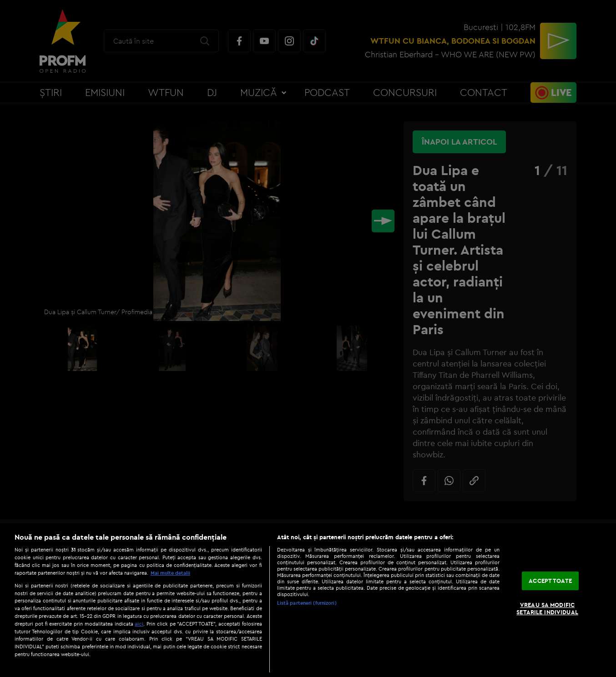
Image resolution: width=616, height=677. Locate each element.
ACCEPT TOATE (550, 581)
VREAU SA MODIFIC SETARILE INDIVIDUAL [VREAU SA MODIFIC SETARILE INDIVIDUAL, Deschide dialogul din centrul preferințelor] (547, 609)
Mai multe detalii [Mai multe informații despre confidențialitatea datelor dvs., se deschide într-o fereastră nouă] (170, 573)
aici (139, 624)
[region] (308, 600)
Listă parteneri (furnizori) (307, 603)
